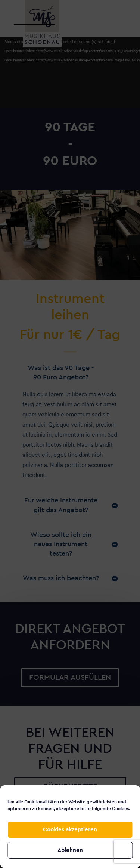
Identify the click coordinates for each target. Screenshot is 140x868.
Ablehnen (70, 850)
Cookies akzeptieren (70, 830)
